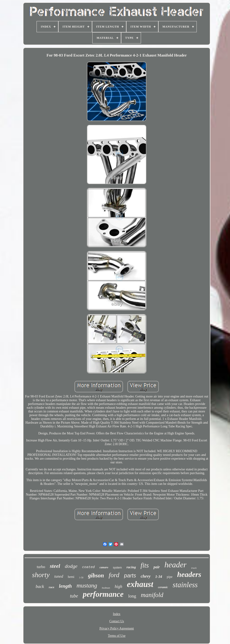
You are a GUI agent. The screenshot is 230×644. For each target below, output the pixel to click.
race (52, 587)
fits (145, 565)
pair (157, 567)
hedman (106, 588)
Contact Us (117, 621)
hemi (71, 577)
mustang (87, 585)
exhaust (140, 584)
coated (89, 567)
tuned (59, 576)
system (117, 568)
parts (130, 576)
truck (194, 568)
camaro (104, 567)
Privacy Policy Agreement (117, 628)
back (40, 586)
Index (117, 614)
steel (55, 566)
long (132, 596)
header (175, 565)
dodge (71, 566)
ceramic (163, 587)
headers (189, 574)
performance (103, 594)
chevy (146, 576)
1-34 (159, 577)
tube (74, 596)
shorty (41, 575)
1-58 (81, 578)
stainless (185, 585)
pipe (170, 577)
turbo (41, 567)
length (65, 586)
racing (131, 567)
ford (114, 575)
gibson (96, 575)
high (119, 587)
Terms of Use (117, 636)
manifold (152, 595)
